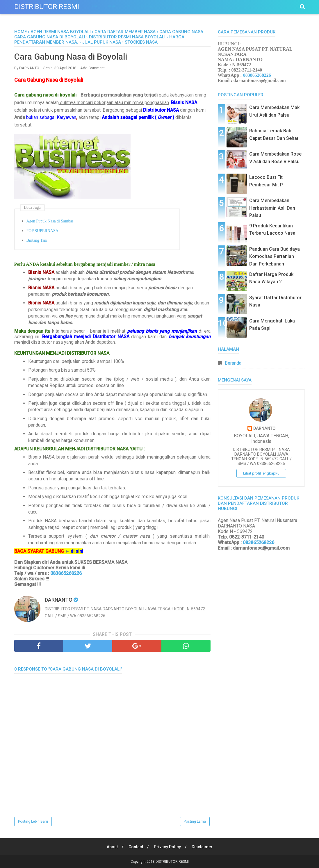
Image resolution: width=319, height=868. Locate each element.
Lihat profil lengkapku (261, 473)
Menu (95, 6)
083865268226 (65, 574)
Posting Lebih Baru (33, 821)
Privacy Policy (167, 847)
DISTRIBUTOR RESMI (47, 7)
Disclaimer (202, 847)
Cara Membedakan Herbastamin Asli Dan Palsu (272, 208)
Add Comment (92, 68)
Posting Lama (195, 821)
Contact (136, 847)
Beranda (233, 363)
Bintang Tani (37, 241)
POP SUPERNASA (42, 231)
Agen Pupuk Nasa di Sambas (50, 221)
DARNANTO (264, 428)
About (112, 847)
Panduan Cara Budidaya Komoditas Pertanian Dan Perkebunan (275, 256)
